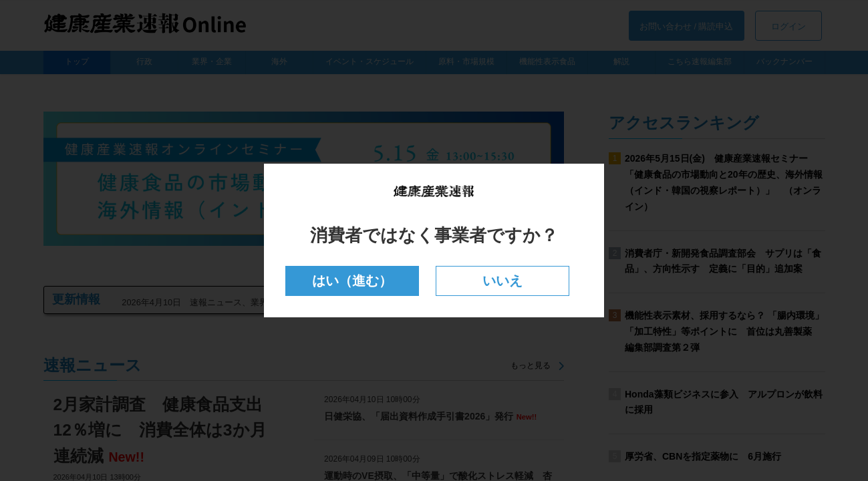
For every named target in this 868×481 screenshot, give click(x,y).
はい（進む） (352, 281)
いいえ (502, 281)
